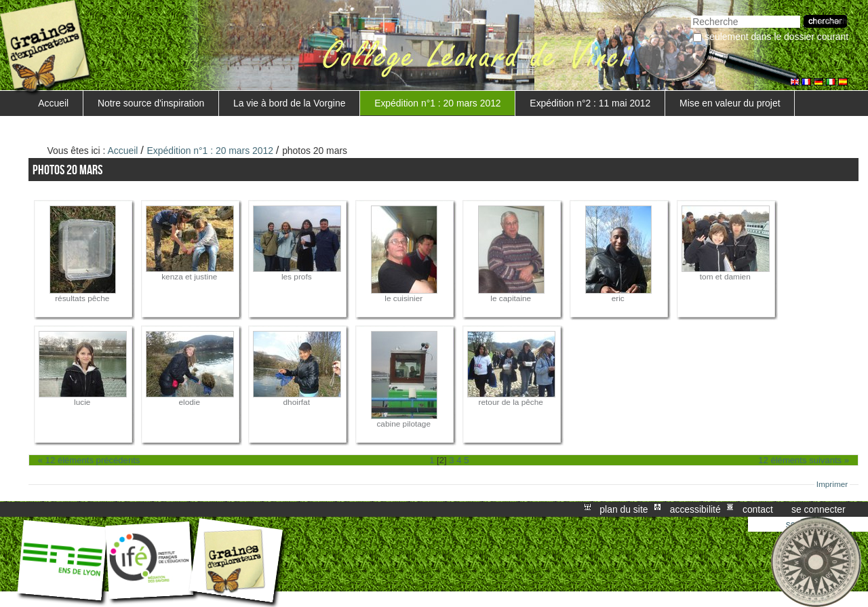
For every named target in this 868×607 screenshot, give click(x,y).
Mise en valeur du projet (730, 103)
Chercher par (691, 14)
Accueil (53, 103)
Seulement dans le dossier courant (776, 37)
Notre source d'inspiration (151, 103)
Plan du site (624, 509)
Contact (758, 509)
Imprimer (832, 484)
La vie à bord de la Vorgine (289, 103)
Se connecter (818, 509)
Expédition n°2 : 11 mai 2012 (590, 103)
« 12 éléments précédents (89, 460)
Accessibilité (695, 509)
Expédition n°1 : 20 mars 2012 (437, 103)
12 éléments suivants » (804, 460)
